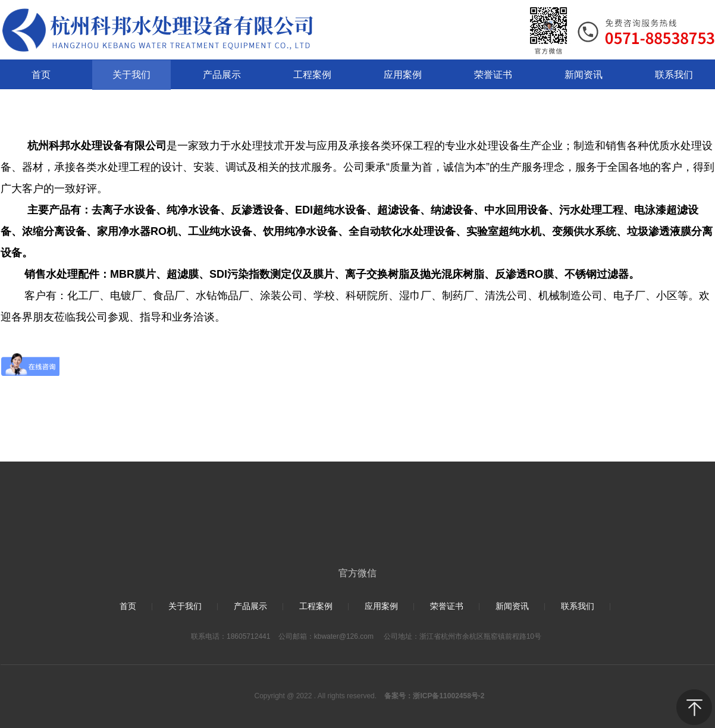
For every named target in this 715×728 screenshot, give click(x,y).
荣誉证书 (447, 606)
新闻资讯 (512, 606)
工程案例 (316, 606)
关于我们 (185, 606)
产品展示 (250, 606)
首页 (128, 606)
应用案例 (381, 606)
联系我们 (578, 606)
